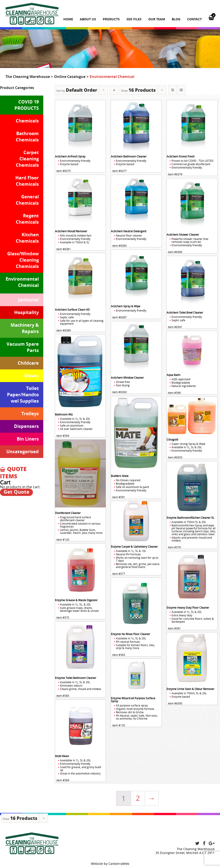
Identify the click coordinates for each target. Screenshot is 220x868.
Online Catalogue (70, 77)
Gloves (31, 376)
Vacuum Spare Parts (23, 347)
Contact (194, 19)
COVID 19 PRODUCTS (27, 105)
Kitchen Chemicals (27, 238)
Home (68, 19)
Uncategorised (23, 452)
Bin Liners (28, 439)
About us (88, 19)
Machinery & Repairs (25, 328)
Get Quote (16, 492)
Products (111, 19)
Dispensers (26, 426)
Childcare (28, 363)
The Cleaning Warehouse (28, 77)
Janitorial (28, 300)
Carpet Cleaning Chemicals (27, 159)
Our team (157, 19)
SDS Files (134, 19)
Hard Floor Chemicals (27, 181)
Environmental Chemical (22, 282)
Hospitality (26, 312)
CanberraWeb (119, 864)
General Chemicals (27, 200)
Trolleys (30, 414)
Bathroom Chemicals (27, 137)
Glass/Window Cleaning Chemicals (23, 260)
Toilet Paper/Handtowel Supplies (23, 395)
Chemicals (27, 121)
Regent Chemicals (27, 219)
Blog (176, 19)
